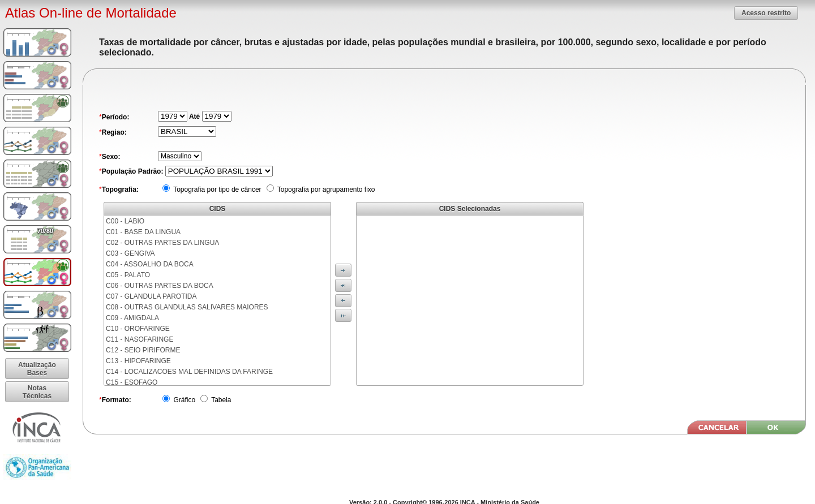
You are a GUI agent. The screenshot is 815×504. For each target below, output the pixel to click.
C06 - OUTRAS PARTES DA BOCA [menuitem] (160, 286)
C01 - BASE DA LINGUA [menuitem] (143, 232)
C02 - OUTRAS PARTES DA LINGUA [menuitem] (162, 243)
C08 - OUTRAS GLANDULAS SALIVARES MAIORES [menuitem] (187, 307)
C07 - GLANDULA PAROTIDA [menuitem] (151, 296)
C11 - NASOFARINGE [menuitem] (140, 339)
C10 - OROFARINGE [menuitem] (138, 329)
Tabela (220, 400)
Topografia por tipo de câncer (216, 189)
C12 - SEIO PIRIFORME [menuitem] (143, 350)
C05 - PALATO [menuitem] (128, 275)
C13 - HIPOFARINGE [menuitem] (138, 361)
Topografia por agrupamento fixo (325, 189)
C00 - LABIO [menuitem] (125, 221)
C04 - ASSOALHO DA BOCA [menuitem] (150, 264)
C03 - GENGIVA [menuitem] (130, 253)
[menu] (217, 300)
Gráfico (183, 400)
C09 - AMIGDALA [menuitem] (132, 318)
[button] (766, 13)
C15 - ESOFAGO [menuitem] (132, 382)
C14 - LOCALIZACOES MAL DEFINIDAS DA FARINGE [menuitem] (189, 372)
